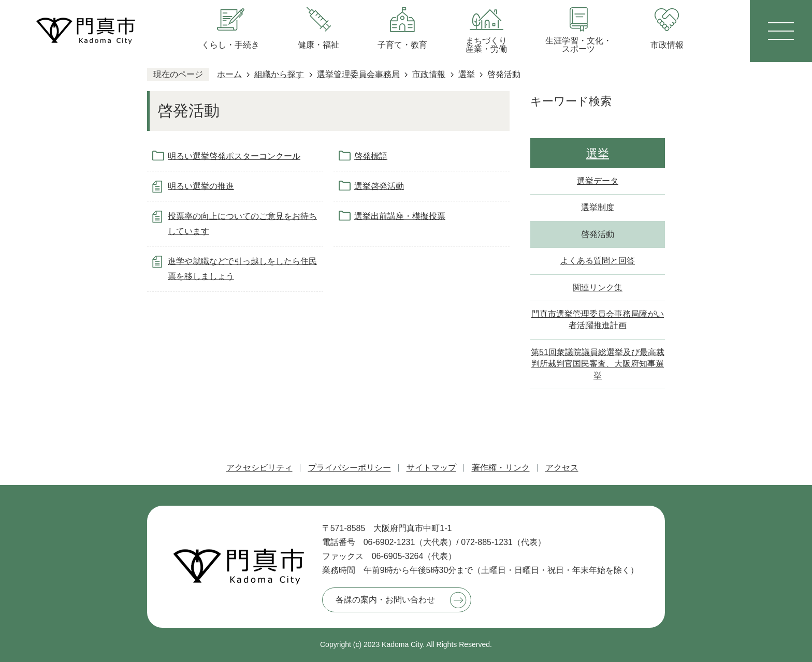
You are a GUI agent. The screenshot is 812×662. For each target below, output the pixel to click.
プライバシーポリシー (350, 468)
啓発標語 (371, 156)
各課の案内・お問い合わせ (385, 600)
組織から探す (279, 74)
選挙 (467, 74)
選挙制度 (598, 207)
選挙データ (598, 181)
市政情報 (429, 74)
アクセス (562, 468)
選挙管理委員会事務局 (358, 74)
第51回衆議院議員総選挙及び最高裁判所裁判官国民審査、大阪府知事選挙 (598, 364)
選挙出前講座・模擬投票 (400, 216)
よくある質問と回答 (598, 261)
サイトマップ (431, 468)
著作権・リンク (501, 468)
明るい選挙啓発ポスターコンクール (234, 156)
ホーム (229, 74)
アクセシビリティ (259, 468)
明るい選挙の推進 (201, 186)
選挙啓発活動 (379, 186)
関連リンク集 (598, 288)
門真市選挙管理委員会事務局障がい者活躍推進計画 (598, 320)
